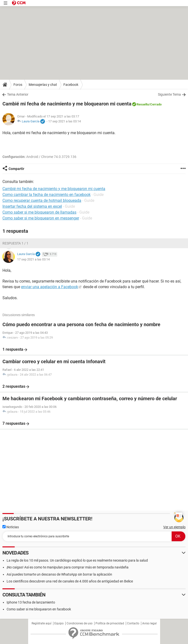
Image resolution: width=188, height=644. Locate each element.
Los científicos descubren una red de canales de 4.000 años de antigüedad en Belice (70, 581)
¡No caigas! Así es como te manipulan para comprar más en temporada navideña (68, 567)
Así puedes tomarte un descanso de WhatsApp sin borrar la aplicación (59, 574)
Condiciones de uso (80, 623)
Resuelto (143, 104)
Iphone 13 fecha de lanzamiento (31, 602)
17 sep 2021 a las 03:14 (65, 121)
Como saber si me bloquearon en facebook (39, 609)
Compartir (16, 169)
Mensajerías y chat (43, 85)
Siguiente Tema (169, 94)
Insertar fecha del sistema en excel (32, 206)
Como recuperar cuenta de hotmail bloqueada (42, 200)
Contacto (133, 623)
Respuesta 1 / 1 (15, 243)
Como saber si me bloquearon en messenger (41, 218)
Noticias (11, 527)
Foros (18, 85)
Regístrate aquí (41, 623)
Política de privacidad (110, 623)
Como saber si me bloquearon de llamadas (39, 212)
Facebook (71, 85)
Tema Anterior (18, 94)
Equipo (59, 623)
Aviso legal (149, 623)
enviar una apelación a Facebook (50, 287)
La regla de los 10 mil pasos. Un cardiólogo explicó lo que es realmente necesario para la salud (77, 560)
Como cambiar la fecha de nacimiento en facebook (47, 195)
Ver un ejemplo (174, 527)
